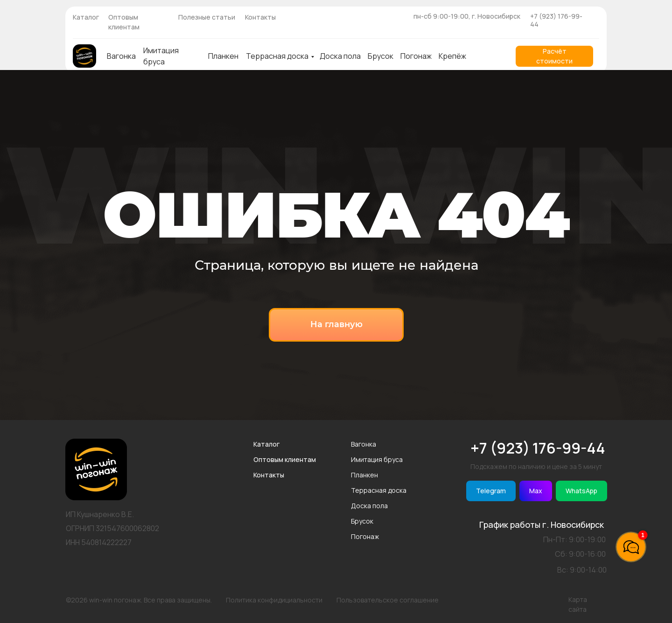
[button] (554, 56)
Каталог (86, 17)
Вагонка (121, 56)
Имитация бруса (377, 459)
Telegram (491, 491)
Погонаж (416, 56)
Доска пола (340, 56)
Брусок (381, 56)
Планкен (223, 56)
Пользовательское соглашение (388, 600)
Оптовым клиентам (285, 459)
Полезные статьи (207, 17)
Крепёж (452, 56)
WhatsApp (581, 491)
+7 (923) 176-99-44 (556, 20)
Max (536, 491)
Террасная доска (277, 56)
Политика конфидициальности (274, 600)
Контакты (260, 17)
